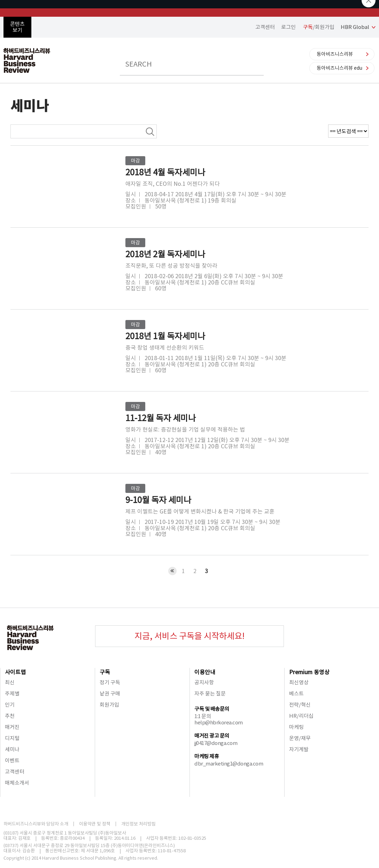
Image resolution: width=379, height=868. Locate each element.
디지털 (12, 738)
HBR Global (355, 27)
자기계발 (299, 749)
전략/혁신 (300, 705)
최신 (10, 682)
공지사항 (204, 682)
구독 (105, 672)
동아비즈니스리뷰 (335, 54)
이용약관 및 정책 (95, 824)
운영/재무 (300, 738)
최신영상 (299, 682)
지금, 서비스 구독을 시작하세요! (189, 636)
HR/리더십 (301, 716)
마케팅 (296, 727)
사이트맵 (15, 672)
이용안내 (205, 672)
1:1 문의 (203, 716)
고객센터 (265, 27)
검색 (150, 131)
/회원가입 (319, 27)
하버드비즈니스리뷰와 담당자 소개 (36, 824)
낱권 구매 (110, 694)
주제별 (12, 694)
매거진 (12, 727)
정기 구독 (110, 682)
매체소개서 (17, 783)
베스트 (296, 694)
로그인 (288, 27)
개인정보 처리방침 (138, 824)
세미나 (12, 749)
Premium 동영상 (309, 672)
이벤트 (12, 760)
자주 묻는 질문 (210, 694)
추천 (10, 716)
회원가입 (109, 705)
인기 (10, 705)
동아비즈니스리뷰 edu (339, 68)
